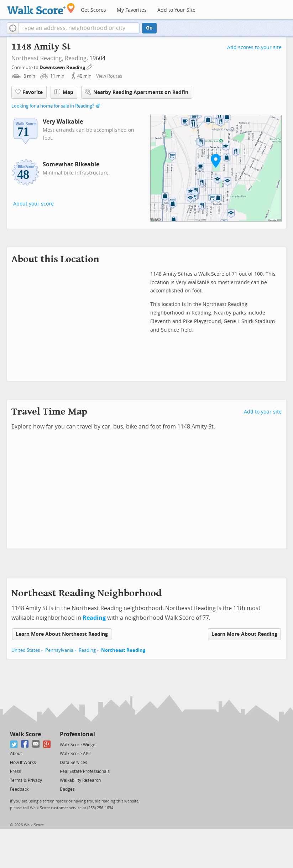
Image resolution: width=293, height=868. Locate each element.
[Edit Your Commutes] (90, 66)
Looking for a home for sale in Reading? (53, 106)
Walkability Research (80, 780)
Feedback (19, 789)
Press (15, 771)
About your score (33, 204)
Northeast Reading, (37, 58)
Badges (67, 789)
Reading (76, 58)
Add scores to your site (254, 48)
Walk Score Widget (78, 745)
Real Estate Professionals (85, 771)
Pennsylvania (59, 650)
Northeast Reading (123, 650)
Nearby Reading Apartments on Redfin (137, 92)
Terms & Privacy (26, 780)
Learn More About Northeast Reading (62, 634)
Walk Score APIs (76, 754)
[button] (13, 28)
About (16, 754)
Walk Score (25, 734)
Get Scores (93, 10)
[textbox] (79, 28)
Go (149, 28)
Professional (77, 734)
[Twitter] (14, 744)
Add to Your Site (176, 10)
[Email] (36, 744)
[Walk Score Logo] (41, 9)
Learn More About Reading (244, 634)
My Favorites (132, 10)
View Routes (109, 76)
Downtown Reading (63, 67)
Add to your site (263, 412)
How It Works (23, 763)
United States (26, 650)
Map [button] (64, 92)
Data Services (74, 763)
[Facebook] (25, 744)
